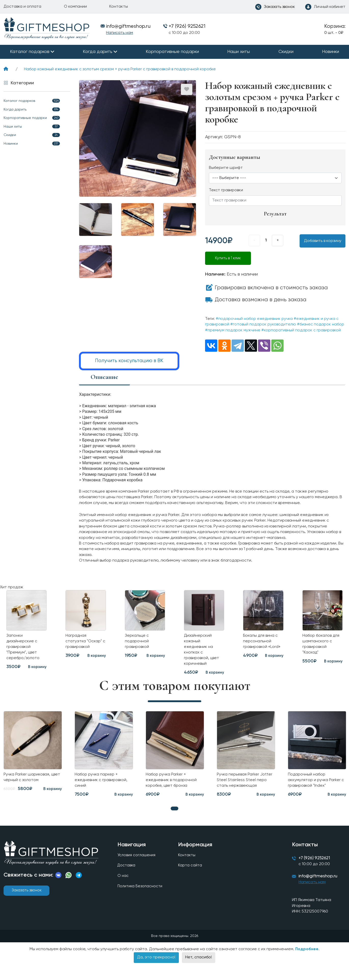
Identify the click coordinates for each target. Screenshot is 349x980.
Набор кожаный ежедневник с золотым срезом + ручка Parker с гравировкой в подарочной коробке (120, 69)
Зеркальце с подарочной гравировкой (138, 643)
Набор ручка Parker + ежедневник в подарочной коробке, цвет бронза (174, 787)
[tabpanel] (104, 761)
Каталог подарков (30, 52)
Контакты (119, 7)
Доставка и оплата (22, 7)
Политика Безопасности (141, 896)
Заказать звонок (26, 899)
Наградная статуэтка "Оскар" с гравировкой (85, 643)
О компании (75, 7)
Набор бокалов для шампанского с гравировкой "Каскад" (321, 647)
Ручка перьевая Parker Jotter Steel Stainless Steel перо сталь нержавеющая (245, 787)
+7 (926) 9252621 (187, 26)
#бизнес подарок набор (321, 324)
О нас (123, 885)
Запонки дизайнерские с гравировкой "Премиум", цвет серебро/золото (25, 650)
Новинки (331, 52)
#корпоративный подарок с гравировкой (301, 330)
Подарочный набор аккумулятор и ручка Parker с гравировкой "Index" (316, 787)
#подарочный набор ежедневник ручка (254, 319)
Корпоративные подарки (172, 52)
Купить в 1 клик (228, 258)
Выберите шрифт (226, 168)
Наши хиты (239, 52)
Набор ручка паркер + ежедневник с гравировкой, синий (104, 787)
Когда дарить (98, 52)
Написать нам (119, 33)
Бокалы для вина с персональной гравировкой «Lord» (262, 647)
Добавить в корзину (323, 241)
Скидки (286, 52)
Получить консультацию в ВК (129, 361)
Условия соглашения (137, 864)
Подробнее (307, 960)
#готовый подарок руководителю (263, 324)
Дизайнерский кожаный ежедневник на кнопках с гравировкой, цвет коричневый (204, 653)
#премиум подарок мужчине (233, 330)
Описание (104, 376)
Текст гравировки (226, 190)
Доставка (127, 875)
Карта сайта (191, 875)
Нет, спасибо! (199, 968)
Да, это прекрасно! (156, 968)
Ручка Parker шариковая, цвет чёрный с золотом (29, 784)
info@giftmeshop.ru (321, 886)
